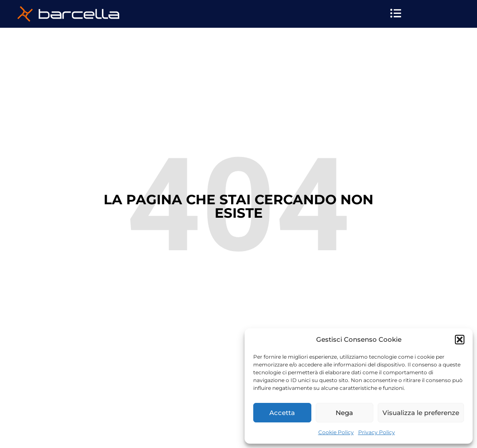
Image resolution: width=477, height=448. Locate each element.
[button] (460, 340)
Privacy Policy (377, 432)
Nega (344, 413)
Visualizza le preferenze (421, 413)
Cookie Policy (336, 432)
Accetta (282, 413)
